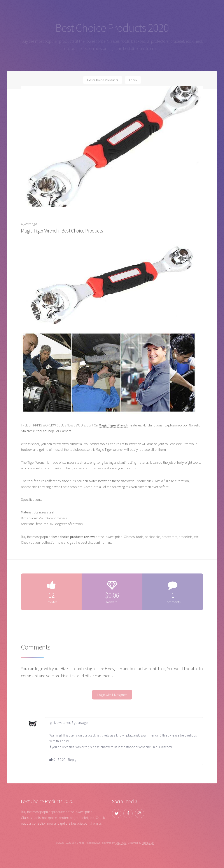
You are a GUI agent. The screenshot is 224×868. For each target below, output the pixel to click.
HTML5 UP (148, 843)
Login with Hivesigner (112, 695)
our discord (164, 747)
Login (133, 80)
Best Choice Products (103, 80)
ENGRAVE (121, 843)
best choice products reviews (74, 537)
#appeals (133, 747)
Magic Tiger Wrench (113, 425)
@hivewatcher (60, 722)
